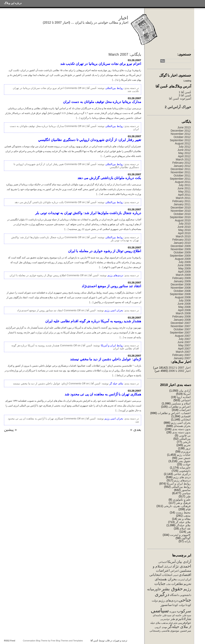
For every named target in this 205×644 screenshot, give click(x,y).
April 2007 (184, 349)
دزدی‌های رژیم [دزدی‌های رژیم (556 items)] (168, 600)
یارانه (187, 541)
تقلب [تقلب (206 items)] (168, 584)
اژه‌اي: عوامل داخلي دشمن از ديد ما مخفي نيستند (106, 359)
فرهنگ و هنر (183, 503)
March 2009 (183, 275)
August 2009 (183, 259)
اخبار (123, 18)
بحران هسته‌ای (182, 426)
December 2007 (181, 323)
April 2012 (184, 156)
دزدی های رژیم (182, 477)
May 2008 (184, 307)
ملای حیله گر (183, 522)
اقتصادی (186, 416)
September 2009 (180, 256)
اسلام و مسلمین (181, 403)
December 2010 (181, 208)
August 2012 (183, 143)
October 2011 (182, 175)
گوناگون (186, 538)
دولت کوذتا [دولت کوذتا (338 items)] (179, 605)
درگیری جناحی (182, 474)
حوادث (187, 464)
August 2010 (183, 220)
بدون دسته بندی (181, 429)
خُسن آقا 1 (185, 92)
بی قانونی (185, 435)
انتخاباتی (186, 419)
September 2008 (180, 294)
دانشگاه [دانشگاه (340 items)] (174, 595)
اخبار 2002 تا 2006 (180, 371)
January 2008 (182, 320)
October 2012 (182, 137)
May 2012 (184, 153)
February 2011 (181, 201)
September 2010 (180, 217)
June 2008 (184, 304)
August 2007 (183, 336)
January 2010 (182, 243)
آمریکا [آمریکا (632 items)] (172, 562)
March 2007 (183, 352)
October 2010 (182, 214)
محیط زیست (183, 512)
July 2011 (185, 185)
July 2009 (185, 262)
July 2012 (185, 147)
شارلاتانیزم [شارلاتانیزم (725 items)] (183, 619)
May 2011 (184, 191)
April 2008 (184, 310)
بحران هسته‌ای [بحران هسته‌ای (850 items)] (166, 579)
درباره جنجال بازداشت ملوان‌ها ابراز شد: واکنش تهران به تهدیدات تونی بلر (88, 213)
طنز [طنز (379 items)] (173, 619)
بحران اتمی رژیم (181, 423)
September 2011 (180, 179)
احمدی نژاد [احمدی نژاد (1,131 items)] (182, 566)
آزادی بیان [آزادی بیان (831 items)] (184, 562)
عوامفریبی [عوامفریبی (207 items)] (165, 619)
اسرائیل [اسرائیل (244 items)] (168, 567)
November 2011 (181, 172)
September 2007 (180, 333)
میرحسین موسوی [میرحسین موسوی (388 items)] (181, 631)
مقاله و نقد (184, 519)
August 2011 (183, 182)
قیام (188, 509)
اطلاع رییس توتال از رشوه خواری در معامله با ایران (105, 251)
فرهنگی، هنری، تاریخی (177, 506)
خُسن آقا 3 (185, 95)
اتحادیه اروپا (184, 397)
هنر (189, 532)
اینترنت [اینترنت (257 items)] (181, 579)
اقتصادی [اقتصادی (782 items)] (185, 575)
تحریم (187, 445)
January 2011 (182, 204)
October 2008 (182, 291)
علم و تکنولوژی (182, 500)
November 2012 (181, 134)
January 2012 (182, 166)
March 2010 (183, 236)
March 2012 (183, 159)
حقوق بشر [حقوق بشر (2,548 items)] (172, 589)
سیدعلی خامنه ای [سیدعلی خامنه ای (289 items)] (182, 615)
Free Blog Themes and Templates (67, 641)
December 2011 (181, 169)
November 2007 (181, 326)
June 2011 (184, 188)
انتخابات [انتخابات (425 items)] (167, 575)
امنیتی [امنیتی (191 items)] (175, 575)
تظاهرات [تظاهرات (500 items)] (177, 584)
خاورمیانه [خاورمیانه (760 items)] (154, 589)
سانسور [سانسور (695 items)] (166, 605)
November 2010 (181, 211)
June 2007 (184, 342)
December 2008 (181, 284)
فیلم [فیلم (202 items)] (175, 623)
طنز (188, 496)
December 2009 (181, 246)
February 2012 (181, 163)
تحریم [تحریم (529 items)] (187, 584)
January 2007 (182, 358)
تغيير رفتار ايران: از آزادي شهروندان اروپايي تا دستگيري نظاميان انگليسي (90, 140)
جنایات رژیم (184, 455)
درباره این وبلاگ (13, 3)
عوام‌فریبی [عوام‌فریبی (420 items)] (184, 623)
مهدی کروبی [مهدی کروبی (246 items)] (161, 627)
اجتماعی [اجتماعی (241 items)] (163, 562)
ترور (188, 448)
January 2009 (182, 281)
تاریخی (187, 442)
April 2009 (184, 272)
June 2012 (184, 150)
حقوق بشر (184, 461)
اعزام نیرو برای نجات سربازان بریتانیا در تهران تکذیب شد (101, 64)
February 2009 (181, 278)
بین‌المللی (185, 439)
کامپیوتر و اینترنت (180, 535)
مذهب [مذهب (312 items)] (165, 623)
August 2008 (183, 297)
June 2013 (184, 127)
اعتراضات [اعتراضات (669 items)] (163, 571)
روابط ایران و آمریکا (179, 484)
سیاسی (186, 493)
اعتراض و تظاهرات (179, 407)
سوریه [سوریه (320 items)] (173, 611)
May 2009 (184, 268)
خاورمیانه (185, 468)
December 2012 (181, 131)
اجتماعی (186, 400)
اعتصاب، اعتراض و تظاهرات (174, 413)
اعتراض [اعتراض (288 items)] (175, 571)
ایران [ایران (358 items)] (188, 579)
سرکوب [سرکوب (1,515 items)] (184, 611)
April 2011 (184, 195)
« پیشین (10, 430)
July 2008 (185, 300)
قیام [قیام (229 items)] (171, 623)
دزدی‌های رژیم (182, 480)
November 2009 (181, 249)
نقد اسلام (185, 528)
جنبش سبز (184, 458)
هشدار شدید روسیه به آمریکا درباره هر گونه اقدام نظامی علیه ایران (93, 321)
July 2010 (185, 224)
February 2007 (181, 355)
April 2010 (184, 233)
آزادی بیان (185, 391)
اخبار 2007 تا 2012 (179, 368)
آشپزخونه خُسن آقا (180, 99)
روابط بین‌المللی (181, 487)
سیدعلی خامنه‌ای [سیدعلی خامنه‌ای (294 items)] (162, 615)
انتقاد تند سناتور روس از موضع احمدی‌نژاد (111, 286)
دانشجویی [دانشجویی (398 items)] (185, 595)
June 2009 (184, 265)
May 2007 (184, 345)
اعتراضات (185, 410)
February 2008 (181, 316)
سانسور (186, 490)
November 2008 (181, 288)
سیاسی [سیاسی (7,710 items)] (160, 610)
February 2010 (181, 240)
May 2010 (184, 230)
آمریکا (187, 394)
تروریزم (186, 452)
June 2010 (184, 227)
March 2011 (183, 198)
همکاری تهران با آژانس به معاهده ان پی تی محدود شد (103, 394)
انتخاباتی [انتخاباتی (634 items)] (155, 575)
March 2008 (183, 313)
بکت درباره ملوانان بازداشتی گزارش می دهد (109, 178)
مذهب (187, 516)
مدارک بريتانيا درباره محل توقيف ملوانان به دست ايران (102, 102)
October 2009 (182, 252)
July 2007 (185, 339)
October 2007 (182, 329)
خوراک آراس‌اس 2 (178, 107)
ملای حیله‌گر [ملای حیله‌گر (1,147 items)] (178, 627)
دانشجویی (185, 471)
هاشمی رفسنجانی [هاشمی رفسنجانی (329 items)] (160, 631)
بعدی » (136, 430)
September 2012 (180, 140)
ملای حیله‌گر (183, 525)
